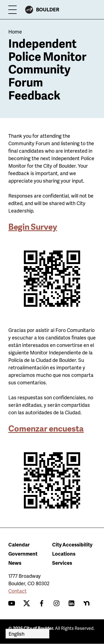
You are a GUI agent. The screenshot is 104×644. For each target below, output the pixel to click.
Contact (17, 591)
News (15, 563)
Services (62, 563)
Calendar (19, 544)
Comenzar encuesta (46, 428)
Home (15, 31)
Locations (64, 554)
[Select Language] (27, 634)
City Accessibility (72, 544)
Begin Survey (33, 226)
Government (23, 554)
